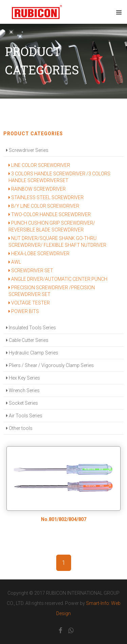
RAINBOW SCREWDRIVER (37, 189)
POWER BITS (24, 311)
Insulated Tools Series (31, 328)
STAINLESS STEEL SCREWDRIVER (46, 197)
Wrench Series (23, 390)
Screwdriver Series (27, 150)
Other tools (19, 428)
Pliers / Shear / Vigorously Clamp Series (50, 365)
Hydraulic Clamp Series (32, 353)
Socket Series (22, 403)
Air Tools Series (24, 416)
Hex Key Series (23, 378)
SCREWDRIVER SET (31, 271)
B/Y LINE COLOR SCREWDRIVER (44, 206)
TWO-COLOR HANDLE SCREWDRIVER (50, 214)
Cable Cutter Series (27, 340)
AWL (15, 262)
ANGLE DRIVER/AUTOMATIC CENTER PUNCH (58, 279)
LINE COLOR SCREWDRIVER (39, 165)
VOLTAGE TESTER (29, 303)
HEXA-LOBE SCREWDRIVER (39, 254)
